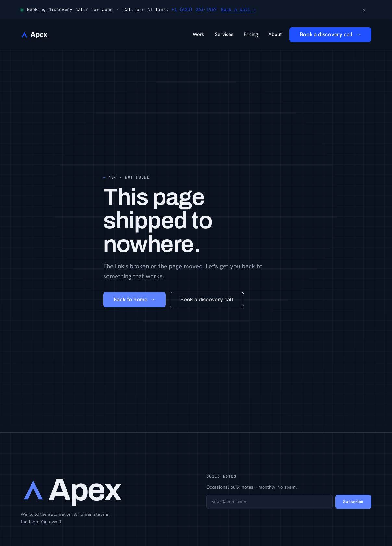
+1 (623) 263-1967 (194, 10)
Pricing (251, 34)
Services (224, 34)
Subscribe (353, 502)
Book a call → (238, 10)
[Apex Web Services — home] (34, 35)
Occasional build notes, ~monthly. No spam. (251, 487)
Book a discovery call (207, 299)
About (275, 34)
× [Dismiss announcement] (364, 10)
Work (199, 34)
